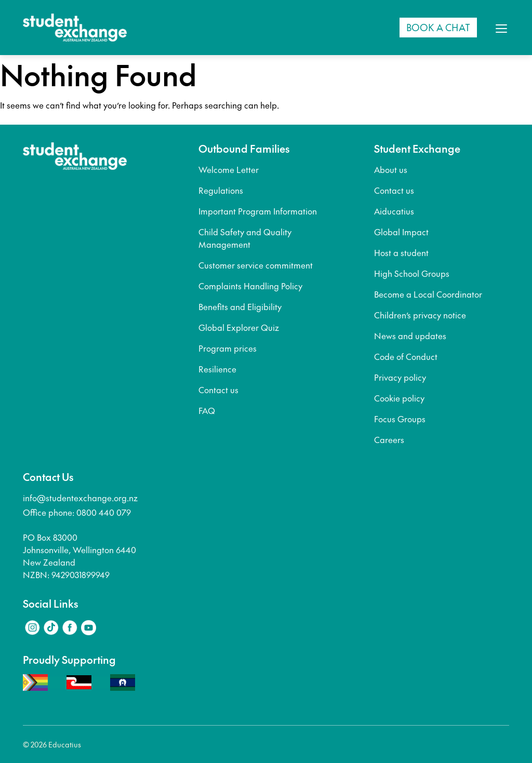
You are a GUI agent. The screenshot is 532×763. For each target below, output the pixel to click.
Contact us (218, 390)
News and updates (410, 336)
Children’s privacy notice (420, 315)
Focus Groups (400, 419)
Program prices (228, 348)
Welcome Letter (229, 169)
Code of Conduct (406, 356)
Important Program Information (258, 211)
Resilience (217, 369)
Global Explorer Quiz (239, 327)
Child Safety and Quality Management (245, 238)
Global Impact (401, 232)
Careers (389, 439)
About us (391, 169)
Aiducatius (394, 211)
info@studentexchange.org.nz (80, 498)
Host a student (401, 252)
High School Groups (412, 273)
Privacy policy (400, 377)
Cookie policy (399, 398)
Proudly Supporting (69, 660)
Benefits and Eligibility (240, 306)
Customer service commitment (256, 265)
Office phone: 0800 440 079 (77, 512)
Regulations (221, 190)
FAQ (207, 410)
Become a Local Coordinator (428, 294)
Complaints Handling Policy (250, 286)
